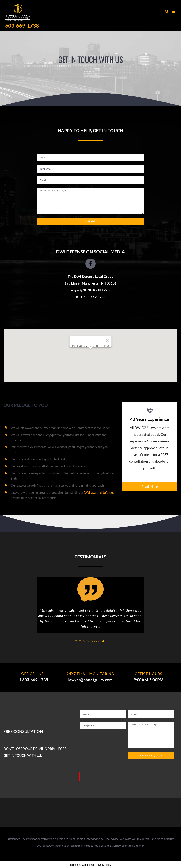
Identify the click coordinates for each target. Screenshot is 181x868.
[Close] (107, 340)
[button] (90, 353)
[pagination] (76, 641)
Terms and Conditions (82, 865)
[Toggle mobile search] (167, 11)
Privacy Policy (103, 865)
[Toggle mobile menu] (174, 11)
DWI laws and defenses (99, 493)
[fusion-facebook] (90, 264)
